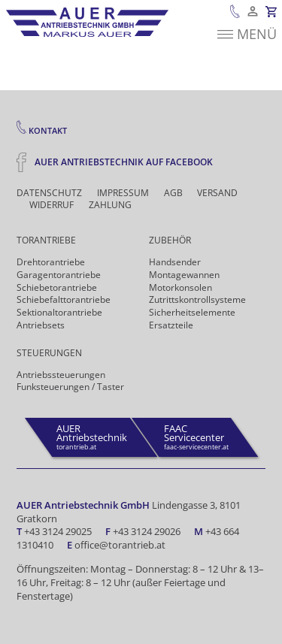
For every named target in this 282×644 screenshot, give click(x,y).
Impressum (123, 193)
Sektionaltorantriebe (59, 312)
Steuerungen (49, 353)
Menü (247, 35)
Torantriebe (46, 240)
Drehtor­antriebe (51, 262)
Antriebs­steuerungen (61, 375)
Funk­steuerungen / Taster (70, 387)
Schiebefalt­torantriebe (64, 299)
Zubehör (170, 240)
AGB (173, 193)
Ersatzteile (171, 325)
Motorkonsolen (180, 287)
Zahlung (110, 205)
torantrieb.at (92, 437)
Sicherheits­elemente (192, 312)
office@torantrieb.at (120, 545)
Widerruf (52, 205)
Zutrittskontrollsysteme (197, 299)
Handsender (175, 262)
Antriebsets (41, 325)
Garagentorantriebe (59, 275)
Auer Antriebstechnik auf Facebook (115, 162)
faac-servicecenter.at (196, 437)
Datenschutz (49, 193)
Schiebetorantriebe (57, 287)
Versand (217, 193)
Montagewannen (184, 275)
